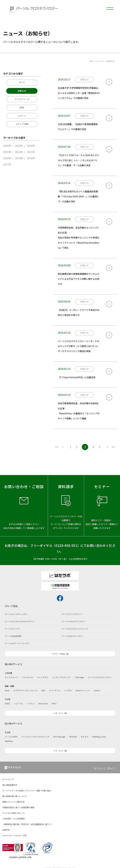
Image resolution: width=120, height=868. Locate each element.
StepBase (9, 741)
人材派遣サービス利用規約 (14, 819)
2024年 (31, 146)
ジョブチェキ (27, 677)
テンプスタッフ (11, 677)
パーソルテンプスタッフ (72, 614)
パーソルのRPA (11, 737)
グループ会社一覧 (61, 654)
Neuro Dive (43, 703)
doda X (97, 690)
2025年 (19, 146)
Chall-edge (79, 677)
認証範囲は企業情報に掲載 (20, 857)
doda (7, 690)
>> (113, 447)
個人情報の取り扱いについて (15, 796)
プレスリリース (22, 99)
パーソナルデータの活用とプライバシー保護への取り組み (27, 791)
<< (57, 447)
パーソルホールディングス (16, 614)
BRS (43, 690)
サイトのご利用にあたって (14, 813)
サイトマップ (8, 779)
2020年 (7, 158)
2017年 (7, 164)
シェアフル (19, 703)
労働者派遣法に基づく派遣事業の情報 (18, 807)
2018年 (31, 158)
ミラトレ (31, 703)
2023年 (7, 152)
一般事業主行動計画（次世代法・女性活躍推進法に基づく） (28, 824)
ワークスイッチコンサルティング (35, 737)
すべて (22, 82)
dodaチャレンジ (83, 690)
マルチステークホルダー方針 (15, 835)
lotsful (7, 703)
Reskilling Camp (99, 737)
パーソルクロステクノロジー (74, 621)
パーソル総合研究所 (13, 636)
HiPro (54, 703)
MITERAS (73, 737)
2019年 (19, 158)
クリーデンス (55, 690)
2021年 (31, 152)
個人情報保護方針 (10, 785)
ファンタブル (42, 677)
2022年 (19, 152)
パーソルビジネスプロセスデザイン (20, 621)
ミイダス (68, 690)
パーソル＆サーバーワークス (17, 643)
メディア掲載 (22, 124)
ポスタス (85, 737)
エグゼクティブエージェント (26, 690)
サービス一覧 (61, 713)
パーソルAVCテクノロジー (73, 636)
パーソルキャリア (12, 629)
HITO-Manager (59, 737)
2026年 (7, 146)
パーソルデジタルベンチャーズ (75, 629)
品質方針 (6, 830)
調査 (22, 107)
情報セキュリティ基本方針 (14, 802)
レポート (22, 116)
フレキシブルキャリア (61, 677)
